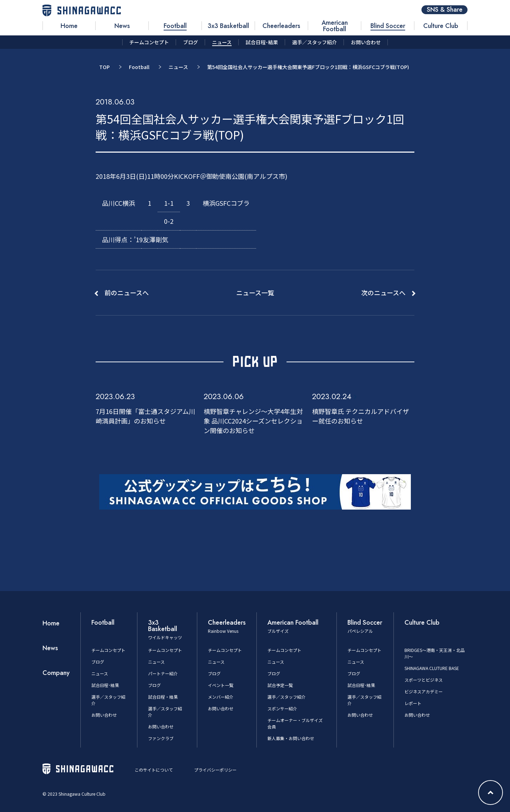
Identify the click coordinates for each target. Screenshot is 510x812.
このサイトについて (154, 770)
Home (51, 623)
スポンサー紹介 (282, 708)
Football (139, 67)
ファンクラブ (161, 738)
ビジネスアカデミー (424, 691)
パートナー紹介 (163, 673)
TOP (104, 67)
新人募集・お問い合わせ (291, 738)
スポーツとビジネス (424, 680)
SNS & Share (445, 10)
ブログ (98, 662)
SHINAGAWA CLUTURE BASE (432, 668)
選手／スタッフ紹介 (287, 697)
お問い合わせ (104, 715)
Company (56, 673)
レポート (413, 703)
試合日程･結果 (105, 685)
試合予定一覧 (280, 685)
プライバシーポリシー (215, 770)
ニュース (178, 67)
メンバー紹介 (221, 697)
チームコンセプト (108, 650)
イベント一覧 (221, 685)
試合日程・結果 (163, 697)
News (50, 648)
